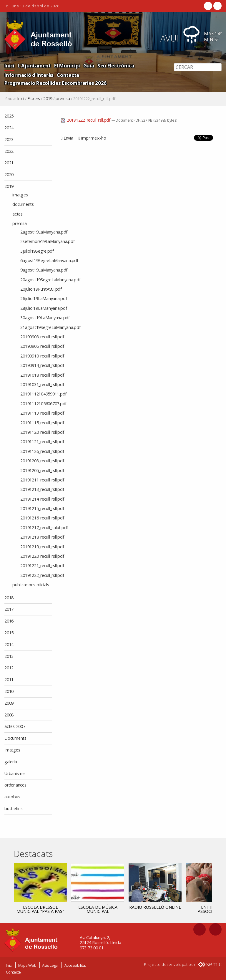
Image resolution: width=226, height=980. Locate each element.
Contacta (68, 75)
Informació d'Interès (29, 75)
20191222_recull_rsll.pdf (86, 120)
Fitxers (34, 99)
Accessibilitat (75, 965)
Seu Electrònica (116, 66)
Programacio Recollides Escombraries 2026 (55, 83)
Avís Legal (50, 965)
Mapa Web (27, 965)
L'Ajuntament (34, 66)
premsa (63, 99)
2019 (48, 99)
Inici (9, 66)
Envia (68, 138)
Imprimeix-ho (93, 138)
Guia (89, 66)
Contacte (13, 972)
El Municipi (67, 66)
